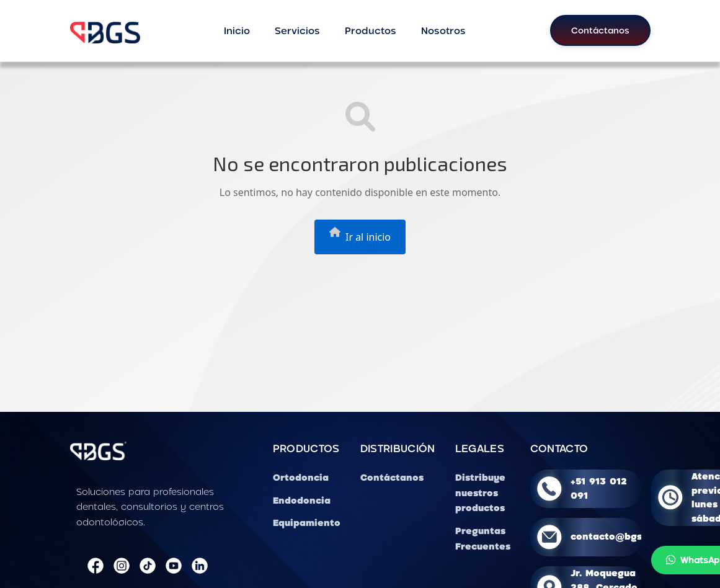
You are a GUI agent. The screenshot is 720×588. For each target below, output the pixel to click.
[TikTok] (148, 566)
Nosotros (443, 30)
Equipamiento (307, 523)
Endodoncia (302, 500)
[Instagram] (122, 566)
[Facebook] (96, 566)
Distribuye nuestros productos (480, 493)
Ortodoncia (301, 477)
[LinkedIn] (200, 566)
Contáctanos (600, 30)
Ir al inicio (360, 235)
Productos (371, 30)
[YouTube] (174, 566)
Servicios (297, 30)
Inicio (237, 30)
